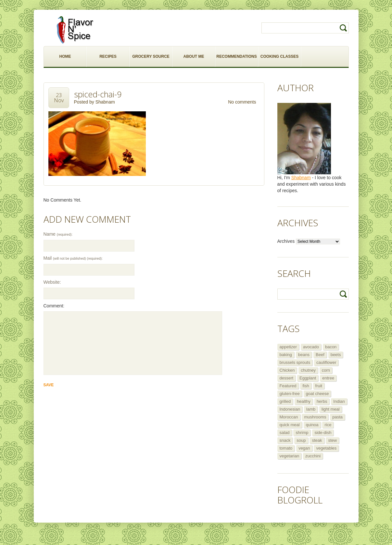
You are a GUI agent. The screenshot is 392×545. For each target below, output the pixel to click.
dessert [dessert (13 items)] (287, 378)
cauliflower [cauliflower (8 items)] (326, 362)
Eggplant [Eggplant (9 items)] (308, 378)
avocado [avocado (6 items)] (311, 347)
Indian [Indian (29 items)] (339, 401)
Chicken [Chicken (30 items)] (287, 370)
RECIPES (108, 56)
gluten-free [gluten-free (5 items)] (290, 394)
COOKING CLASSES (279, 56)
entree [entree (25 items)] (328, 378)
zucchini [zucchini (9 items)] (313, 456)
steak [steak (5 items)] (317, 440)
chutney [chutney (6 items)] (308, 370)
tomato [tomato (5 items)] (286, 448)
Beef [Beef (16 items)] (320, 355)
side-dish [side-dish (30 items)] (323, 433)
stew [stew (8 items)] (332, 440)
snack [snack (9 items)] (285, 440)
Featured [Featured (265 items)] (288, 386)
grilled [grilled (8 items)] (285, 401)
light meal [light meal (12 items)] (331, 409)
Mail (73, 258)
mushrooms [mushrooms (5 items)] (315, 417)
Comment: (54, 306)
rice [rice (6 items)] (328, 425)
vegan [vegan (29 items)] (304, 448)
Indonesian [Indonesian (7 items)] (290, 409)
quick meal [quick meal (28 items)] (290, 425)
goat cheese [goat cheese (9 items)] (317, 394)
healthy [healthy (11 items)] (304, 401)
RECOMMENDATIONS (236, 56)
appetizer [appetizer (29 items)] (288, 347)
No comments (242, 102)
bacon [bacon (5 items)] (331, 347)
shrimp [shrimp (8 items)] (302, 433)
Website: (52, 282)
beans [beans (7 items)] (304, 355)
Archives (286, 241)
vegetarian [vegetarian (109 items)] (290, 456)
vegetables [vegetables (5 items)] (326, 448)
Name (58, 234)
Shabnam (105, 102)
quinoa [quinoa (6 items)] (312, 425)
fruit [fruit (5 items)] (319, 386)
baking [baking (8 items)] (286, 355)
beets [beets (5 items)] (336, 355)
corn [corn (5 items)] (326, 370)
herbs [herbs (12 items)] (322, 401)
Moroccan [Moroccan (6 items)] (289, 417)
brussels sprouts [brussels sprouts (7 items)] (295, 362)
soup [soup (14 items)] (301, 440)
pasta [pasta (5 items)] (337, 417)
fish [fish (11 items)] (306, 386)
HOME (65, 56)
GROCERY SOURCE (151, 56)
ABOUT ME (194, 56)
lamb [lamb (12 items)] (311, 409)
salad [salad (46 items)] (285, 433)
